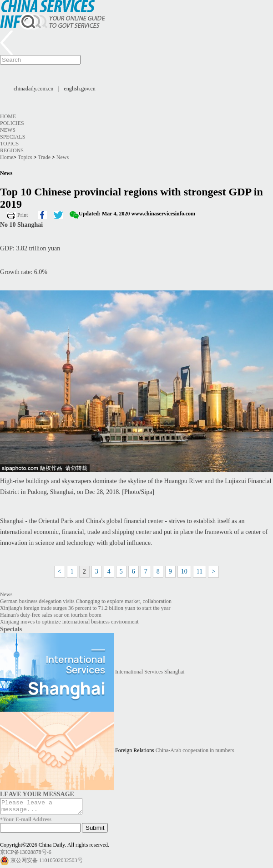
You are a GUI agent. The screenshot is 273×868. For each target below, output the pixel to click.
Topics (9, 144)
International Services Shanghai (150, 672)
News (8, 130)
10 (184, 571)
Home (8, 116)
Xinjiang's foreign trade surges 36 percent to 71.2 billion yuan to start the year (85, 608)
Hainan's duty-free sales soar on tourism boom (51, 615)
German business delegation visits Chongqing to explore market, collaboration (86, 601)
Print (23, 215)
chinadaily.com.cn (33, 89)
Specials (13, 137)
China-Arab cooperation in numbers (195, 750)
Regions (12, 150)
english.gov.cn (80, 89)
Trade (44, 157)
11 (200, 571)
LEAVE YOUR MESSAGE (37, 794)
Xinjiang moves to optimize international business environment (69, 622)
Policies (12, 123)
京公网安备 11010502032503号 (47, 863)
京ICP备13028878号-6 (26, 855)
